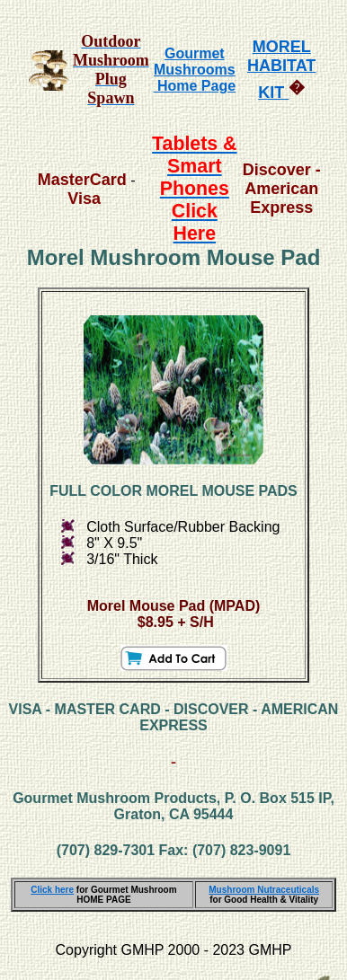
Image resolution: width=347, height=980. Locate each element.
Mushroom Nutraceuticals (264, 890)
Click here (52, 890)
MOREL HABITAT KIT (281, 70)
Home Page (195, 86)
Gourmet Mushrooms (195, 62)
